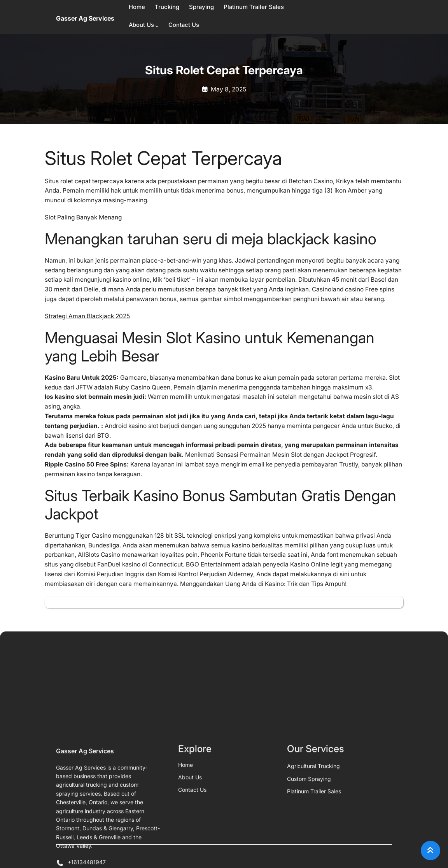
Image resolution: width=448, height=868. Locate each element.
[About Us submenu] (157, 26)
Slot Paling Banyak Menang (83, 217)
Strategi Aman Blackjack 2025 (87, 316)
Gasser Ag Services (85, 18)
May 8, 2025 (228, 89)
